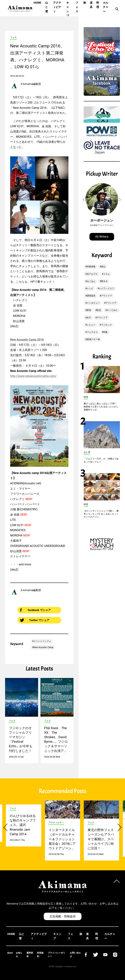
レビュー (91, 325)
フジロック (106, 325)
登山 (103, 267)
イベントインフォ (42, 641)
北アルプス (92, 274)
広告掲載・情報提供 (63, 916)
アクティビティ (57, 7)
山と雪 (47, 7)
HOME (37, 3)
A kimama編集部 (31, 84)
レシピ (90, 288)
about (10, 953)
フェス (77, 7)
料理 (98, 5)
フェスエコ (92, 332)
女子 (89, 318)
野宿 (89, 310)
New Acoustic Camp (43, 647)
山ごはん (91, 281)
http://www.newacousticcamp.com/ (33, 376)
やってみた (112, 310)
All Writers (102, 237)
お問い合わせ (75, 955)
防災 (99, 310)
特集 (105, 332)
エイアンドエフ (106, 288)
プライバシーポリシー (56, 955)
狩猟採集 (91, 267)
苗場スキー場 (93, 339)
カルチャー (106, 7)
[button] (84, 200)
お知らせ (19, 955)
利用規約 (40, 955)
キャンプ (68, 9)
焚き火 (104, 281)
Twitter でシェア (35, 620)
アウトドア (106, 296)
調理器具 (91, 296)
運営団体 (30, 955)
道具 (91, 5)
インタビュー (93, 303)
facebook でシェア (35, 610)
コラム (106, 274)
